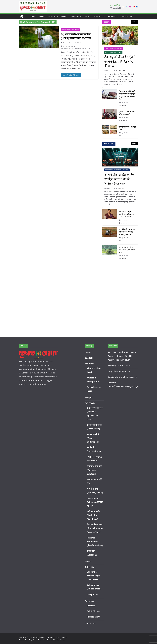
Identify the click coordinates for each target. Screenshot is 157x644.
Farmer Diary (93, 617)
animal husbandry (69, 46)
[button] (57, 16)
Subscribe (98, 16)
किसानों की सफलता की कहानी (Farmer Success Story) (95, 529)
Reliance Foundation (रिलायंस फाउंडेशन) (95, 542)
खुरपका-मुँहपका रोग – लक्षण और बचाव (127, 128)
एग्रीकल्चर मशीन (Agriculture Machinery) (117, 170)
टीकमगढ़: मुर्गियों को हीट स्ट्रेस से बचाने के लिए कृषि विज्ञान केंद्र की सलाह (120, 62)
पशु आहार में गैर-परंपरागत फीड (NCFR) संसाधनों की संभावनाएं (76, 36)
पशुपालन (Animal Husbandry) (70, 30)
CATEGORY (75, 16)
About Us (52, 16)
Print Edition (93, 611)
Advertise (112, 16)
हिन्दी (119, 5)
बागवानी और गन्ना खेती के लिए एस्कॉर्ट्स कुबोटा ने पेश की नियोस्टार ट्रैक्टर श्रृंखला (119, 179)
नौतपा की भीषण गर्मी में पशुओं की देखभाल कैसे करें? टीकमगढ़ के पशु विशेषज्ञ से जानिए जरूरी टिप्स (127, 95)
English (113, 5)
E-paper (65, 16)
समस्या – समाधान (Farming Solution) (94, 470)
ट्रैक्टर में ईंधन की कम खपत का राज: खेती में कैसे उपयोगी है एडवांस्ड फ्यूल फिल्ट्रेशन (127, 232)
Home (33, 16)
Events (88, 16)
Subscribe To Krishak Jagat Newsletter (93, 576)
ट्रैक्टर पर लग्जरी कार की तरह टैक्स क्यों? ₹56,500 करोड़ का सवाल (127, 250)
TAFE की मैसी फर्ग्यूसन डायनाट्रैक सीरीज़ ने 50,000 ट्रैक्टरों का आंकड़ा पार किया (126, 214)
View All (134, 22)
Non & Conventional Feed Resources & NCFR (75, 48)
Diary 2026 (92, 595)
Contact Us (127, 16)
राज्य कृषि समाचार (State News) (113, 52)
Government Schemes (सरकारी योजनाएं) (95, 502)
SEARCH (42, 16)
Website (91, 606)
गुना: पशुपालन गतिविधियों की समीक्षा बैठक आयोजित (127, 113)
